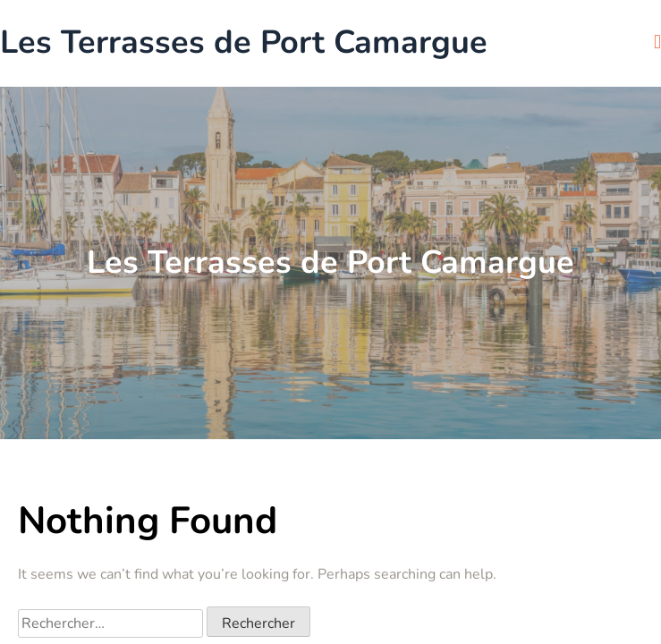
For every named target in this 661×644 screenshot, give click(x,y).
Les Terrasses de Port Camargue (244, 43)
